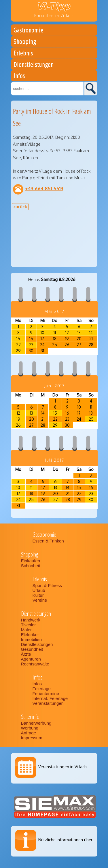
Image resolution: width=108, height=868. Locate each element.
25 (55, 345)
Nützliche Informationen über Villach (72, 840)
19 (67, 339)
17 (42, 339)
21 (91, 339)
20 (79, 339)
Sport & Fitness (48, 585)
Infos (19, 77)
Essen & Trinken (49, 541)
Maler (26, 630)
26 (67, 345)
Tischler (29, 625)
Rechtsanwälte (35, 664)
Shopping (25, 42)
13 (79, 333)
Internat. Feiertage (51, 698)
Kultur (38, 595)
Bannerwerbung (36, 723)
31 (42, 351)
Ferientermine (46, 693)
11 (55, 333)
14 (91, 333)
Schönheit (31, 566)
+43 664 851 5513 (44, 188)
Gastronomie (29, 31)
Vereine (40, 600)
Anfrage (29, 733)
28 (91, 345)
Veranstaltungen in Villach (62, 767)
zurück (20, 207)
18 (55, 339)
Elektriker (30, 635)
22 (18, 345)
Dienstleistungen (34, 65)
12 (67, 333)
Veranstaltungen (48, 703)
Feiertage (42, 689)
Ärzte (26, 654)
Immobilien (32, 639)
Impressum (32, 738)
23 (31, 345)
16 (31, 339)
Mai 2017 (54, 311)
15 (18, 339)
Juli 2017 (54, 460)
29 (18, 351)
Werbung (30, 728)
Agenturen (31, 659)
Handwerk (31, 620)
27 (79, 345)
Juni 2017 (54, 386)
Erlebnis (23, 54)
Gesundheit (32, 649)
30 (31, 351)
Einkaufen (31, 561)
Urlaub (39, 590)
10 (42, 333)
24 (42, 345)
